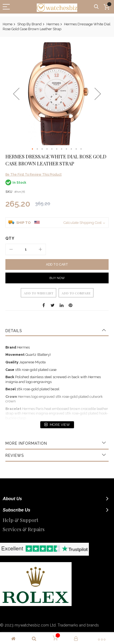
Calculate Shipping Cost (83, 223)
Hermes (53, 24)
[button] (16, 94)
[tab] (57, 331)
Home (8, 24)
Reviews (15, 455)
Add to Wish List (38, 293)
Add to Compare (76, 293)
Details (14, 331)
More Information (26, 443)
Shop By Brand (29, 24)
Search (96, 7)
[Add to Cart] (57, 264)
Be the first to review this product (33, 175)
